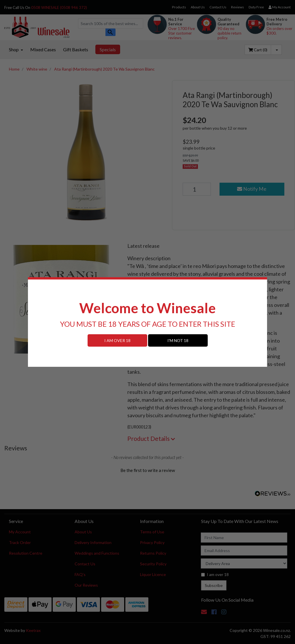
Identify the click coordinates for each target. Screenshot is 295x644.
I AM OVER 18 (117, 340)
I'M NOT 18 (178, 340)
